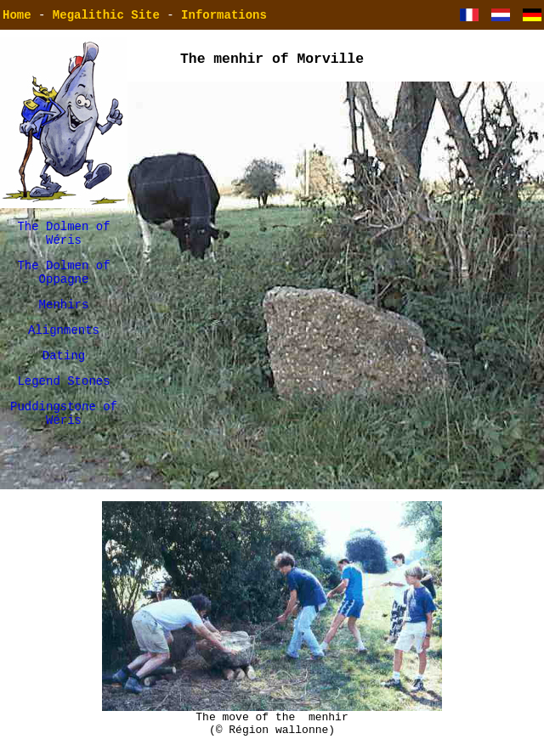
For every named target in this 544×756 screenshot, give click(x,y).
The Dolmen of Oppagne (63, 280)
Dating (64, 372)
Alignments (64, 344)
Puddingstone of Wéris (64, 437)
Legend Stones (63, 401)
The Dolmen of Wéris (63, 236)
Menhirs (64, 316)
